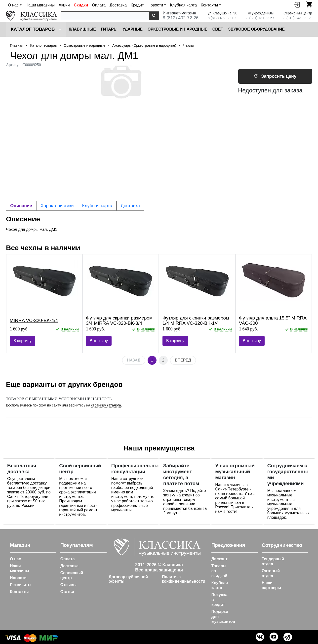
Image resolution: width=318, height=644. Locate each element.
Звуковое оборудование (256, 29)
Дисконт (219, 559)
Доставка (118, 5)
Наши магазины (40, 5)
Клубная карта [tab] (97, 206)
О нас (15, 559)
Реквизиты (21, 585)
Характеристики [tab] (57, 206)
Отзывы (68, 585)
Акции (64, 5)
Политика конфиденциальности (184, 579)
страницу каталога (106, 405)
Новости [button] (155, 5)
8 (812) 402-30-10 (222, 18)
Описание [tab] (21, 206)
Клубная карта (183, 5)
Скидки (81, 5)
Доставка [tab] (130, 206)
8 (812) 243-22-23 (297, 18)
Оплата (99, 5)
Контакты (19, 592)
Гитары (109, 29)
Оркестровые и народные (178, 29)
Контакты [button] (209, 5)
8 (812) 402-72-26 (181, 18)
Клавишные (82, 29)
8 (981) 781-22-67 (260, 18)
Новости (18, 578)
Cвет (218, 29)
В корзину (22, 341)
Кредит (137, 5)
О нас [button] (13, 5)
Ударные (133, 29)
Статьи (67, 592)
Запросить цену (275, 76)
